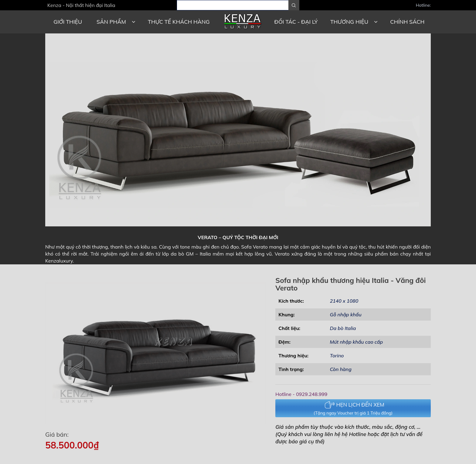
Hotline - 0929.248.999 (301, 394)
